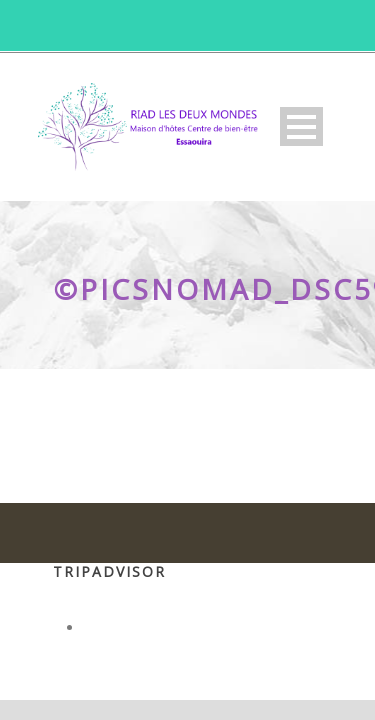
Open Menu (301, 126)
